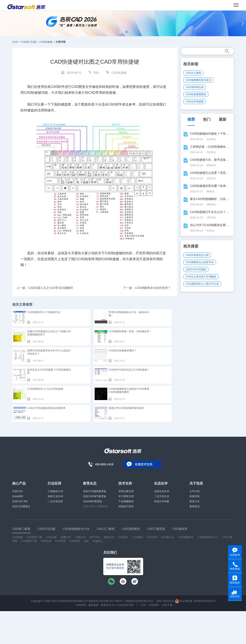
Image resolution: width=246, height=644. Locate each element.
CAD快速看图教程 (196, 94)
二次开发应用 (55, 501)
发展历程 (195, 496)
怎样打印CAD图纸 (196, 269)
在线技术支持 (144, 464)
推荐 (191, 119)
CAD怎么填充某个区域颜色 (201, 277)
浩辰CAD (17, 491)
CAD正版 (51, 537)
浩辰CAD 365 (20, 501)
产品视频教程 (126, 501)
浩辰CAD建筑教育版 (95, 491)
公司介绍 (195, 491)
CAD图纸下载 (29, 541)
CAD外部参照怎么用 (197, 255)
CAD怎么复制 (193, 73)
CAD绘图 (75, 541)
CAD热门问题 (29, 42)
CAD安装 (152, 537)
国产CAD (95, 537)
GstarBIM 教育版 (93, 501)
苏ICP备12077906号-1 (112, 601)
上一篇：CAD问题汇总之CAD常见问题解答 (45, 288)
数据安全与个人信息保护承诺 (117, 605)
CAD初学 (115, 104)
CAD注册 (46, 541)
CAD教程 (138, 537)
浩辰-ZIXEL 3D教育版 (95, 506)
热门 (207, 119)
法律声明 (81, 605)
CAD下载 (167, 605)
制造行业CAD (55, 496)
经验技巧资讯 (126, 506)
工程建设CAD (55, 491)
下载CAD (80, 537)
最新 (223, 119)
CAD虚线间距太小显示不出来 (202, 284)
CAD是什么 (168, 537)
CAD (15, 42)
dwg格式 (97, 541)
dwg (86, 541)
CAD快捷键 (46, 42)
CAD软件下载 (34, 537)
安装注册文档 (126, 491)
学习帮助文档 (126, 496)
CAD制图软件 (186, 537)
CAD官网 (60, 541)
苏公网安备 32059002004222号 (195, 601)
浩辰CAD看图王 (21, 506)
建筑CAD (109, 537)
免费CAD (66, 537)
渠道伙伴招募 (162, 501)
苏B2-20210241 (165, 601)
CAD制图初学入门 (208, 537)
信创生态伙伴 (162, 491)
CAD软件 (154, 605)
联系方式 (195, 501)
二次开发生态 (162, 496)
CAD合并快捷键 (194, 102)
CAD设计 (123, 537)
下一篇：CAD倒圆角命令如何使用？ (147, 288)
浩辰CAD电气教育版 (95, 496)
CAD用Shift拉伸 (194, 87)
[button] (120, 32)
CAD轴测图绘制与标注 (198, 80)
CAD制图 (17, 537)
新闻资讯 (195, 506)
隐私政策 (93, 605)
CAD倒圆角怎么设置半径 (200, 262)
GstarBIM (18, 496)
